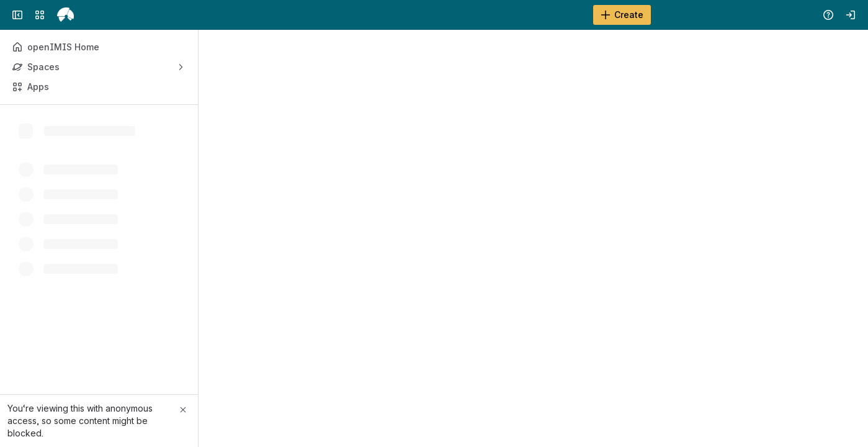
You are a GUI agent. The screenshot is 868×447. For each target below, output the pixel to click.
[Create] (622, 15)
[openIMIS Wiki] (65, 15)
